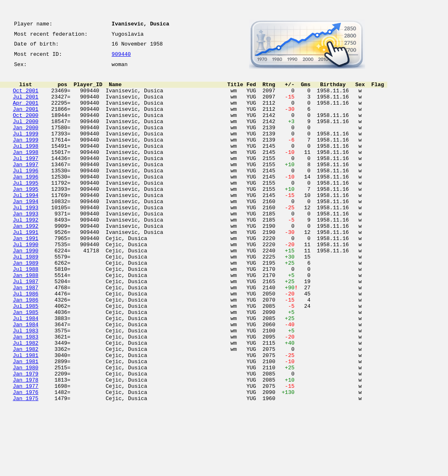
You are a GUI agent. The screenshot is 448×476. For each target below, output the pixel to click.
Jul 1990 (25, 282)
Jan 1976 (25, 460)
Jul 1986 (25, 341)
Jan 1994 (25, 231)
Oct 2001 (25, 98)
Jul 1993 (25, 238)
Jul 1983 (25, 386)
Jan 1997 (25, 186)
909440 (121, 58)
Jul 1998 (25, 164)
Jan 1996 (25, 201)
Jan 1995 (25, 216)
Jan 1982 (25, 408)
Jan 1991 (25, 275)
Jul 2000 (25, 135)
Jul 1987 (25, 327)
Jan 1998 (25, 172)
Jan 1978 (25, 445)
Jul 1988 (25, 312)
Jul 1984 (25, 371)
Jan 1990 (25, 290)
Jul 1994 (25, 223)
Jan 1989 (25, 304)
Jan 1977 (25, 452)
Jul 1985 (25, 356)
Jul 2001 (25, 105)
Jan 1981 (25, 423)
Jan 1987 (25, 334)
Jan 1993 (25, 245)
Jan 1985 (25, 364)
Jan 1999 (25, 157)
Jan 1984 (25, 378)
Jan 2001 (25, 120)
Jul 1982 (25, 400)
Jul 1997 (25, 179)
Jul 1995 (25, 208)
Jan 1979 (25, 437)
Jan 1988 (25, 319)
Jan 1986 (25, 349)
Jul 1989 (25, 297)
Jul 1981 (25, 415)
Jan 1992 (25, 260)
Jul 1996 (25, 194)
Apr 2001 (25, 112)
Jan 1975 (25, 467)
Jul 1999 (25, 149)
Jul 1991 (25, 268)
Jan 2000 (25, 142)
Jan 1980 (25, 430)
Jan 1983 (25, 393)
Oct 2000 (25, 127)
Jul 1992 (25, 253)
